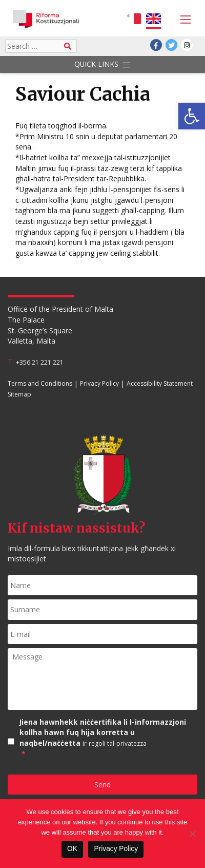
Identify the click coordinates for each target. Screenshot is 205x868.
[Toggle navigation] (183, 20)
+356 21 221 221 (40, 362)
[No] (192, 834)
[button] (192, 116)
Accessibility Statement (160, 384)
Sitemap (19, 394)
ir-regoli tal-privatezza (115, 743)
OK (72, 849)
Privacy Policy (99, 384)
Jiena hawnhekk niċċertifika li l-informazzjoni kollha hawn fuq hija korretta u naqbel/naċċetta (108, 738)
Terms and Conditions (40, 384)
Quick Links (102, 64)
